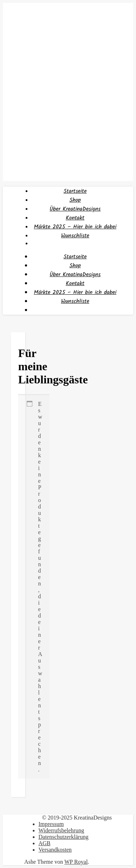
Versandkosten (55, 850)
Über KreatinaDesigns (75, 209)
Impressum (51, 824)
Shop (75, 200)
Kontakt (75, 218)
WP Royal (76, 862)
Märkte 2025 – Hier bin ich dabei (75, 227)
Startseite (75, 191)
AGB (45, 843)
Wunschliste (75, 236)
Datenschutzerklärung (63, 837)
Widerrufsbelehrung (61, 830)
